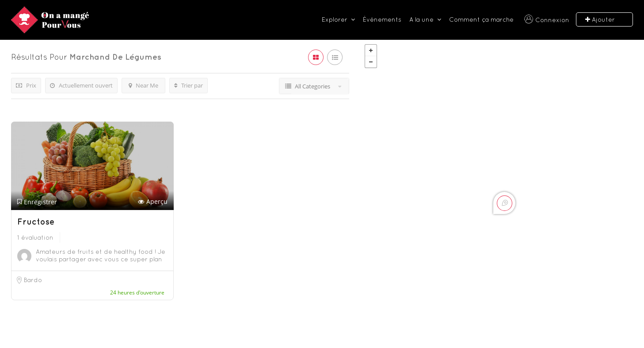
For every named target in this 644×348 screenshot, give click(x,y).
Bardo (33, 280)
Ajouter (600, 20)
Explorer (335, 19)
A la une (421, 19)
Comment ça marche (481, 19)
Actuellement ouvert (81, 85)
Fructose (36, 222)
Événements (382, 19)
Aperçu (153, 202)
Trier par (189, 85)
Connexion (552, 20)
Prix (26, 85)
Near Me (143, 85)
